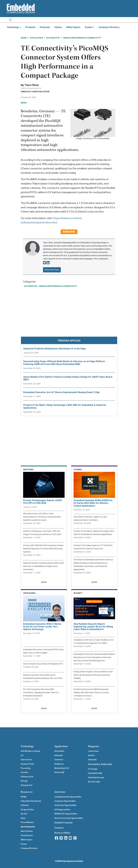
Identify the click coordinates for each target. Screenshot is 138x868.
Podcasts (45, 27)
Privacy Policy (62, 833)
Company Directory (109, 27)
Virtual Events (27, 836)
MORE (44, 582)
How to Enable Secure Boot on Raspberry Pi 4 (43, 664)
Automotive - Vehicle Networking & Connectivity (51, 286)
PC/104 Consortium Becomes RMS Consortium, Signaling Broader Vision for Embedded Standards (41, 693)
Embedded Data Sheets (31, 801)
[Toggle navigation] (10, 20)
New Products (27, 831)
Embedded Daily (95, 773)
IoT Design (93, 769)
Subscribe (69, 232)
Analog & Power (28, 764)
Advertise (60, 792)
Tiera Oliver (32, 85)
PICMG (24, 797)
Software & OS (27, 777)
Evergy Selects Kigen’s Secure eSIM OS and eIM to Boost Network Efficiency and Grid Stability (93, 675)
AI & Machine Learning (30, 751)
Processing (26, 768)
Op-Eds (24, 814)
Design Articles (27, 810)
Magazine (94, 746)
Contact (59, 828)
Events (24, 844)
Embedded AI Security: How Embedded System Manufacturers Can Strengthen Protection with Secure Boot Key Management (94, 657)
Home (24, 38)
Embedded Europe (96, 778)
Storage (24, 781)
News (23, 818)
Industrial (58, 755)
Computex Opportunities (65, 801)
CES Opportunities (62, 810)
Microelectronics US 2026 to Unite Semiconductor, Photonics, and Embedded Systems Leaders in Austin (42, 517)
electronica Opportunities (65, 805)
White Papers (73, 27)
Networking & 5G (62, 768)
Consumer (59, 760)
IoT (22, 755)
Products (30, 27)
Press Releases (27, 822)
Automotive (53, 38)
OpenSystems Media (73, 861)
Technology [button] (14, 27)
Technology (27, 746)
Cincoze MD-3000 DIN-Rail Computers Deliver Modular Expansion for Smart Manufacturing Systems (43, 549)
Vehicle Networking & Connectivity (82, 38)
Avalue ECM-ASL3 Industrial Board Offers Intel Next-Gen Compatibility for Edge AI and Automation (43, 566)
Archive (91, 755)
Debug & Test (27, 785)
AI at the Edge (94, 782)
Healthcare (59, 764)
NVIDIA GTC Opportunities (66, 814)
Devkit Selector (28, 827)
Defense (59, 772)
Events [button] (90, 27)
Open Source (26, 760)
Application (36, 38)
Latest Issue (93, 751)
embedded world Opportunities (68, 797)
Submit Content (63, 823)
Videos (58, 27)
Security (24, 772)
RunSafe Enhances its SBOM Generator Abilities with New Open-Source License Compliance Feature (91, 693)
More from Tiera (52, 270)
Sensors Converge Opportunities (69, 818)
